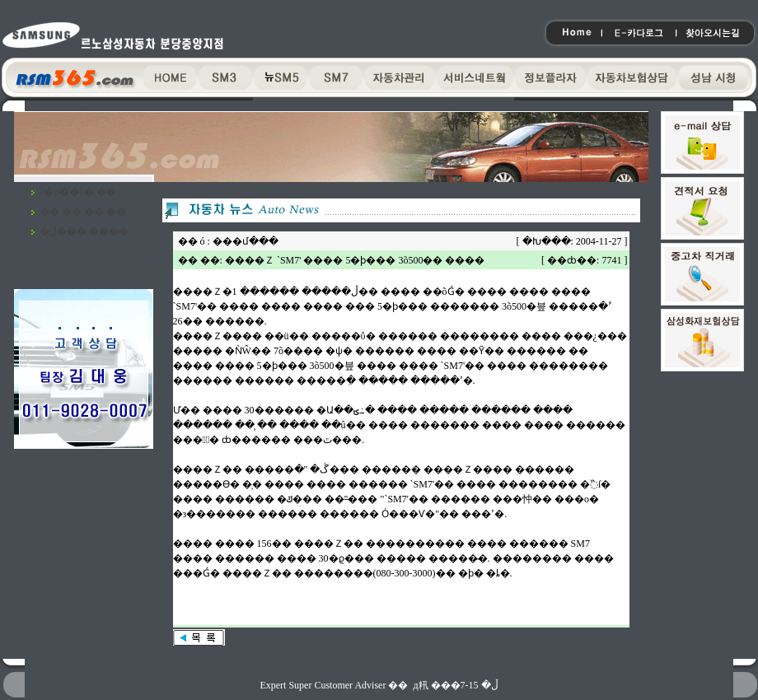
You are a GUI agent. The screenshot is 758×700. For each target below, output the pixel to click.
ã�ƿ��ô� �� (78, 192)
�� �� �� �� (83, 212)
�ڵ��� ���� (84, 231)
